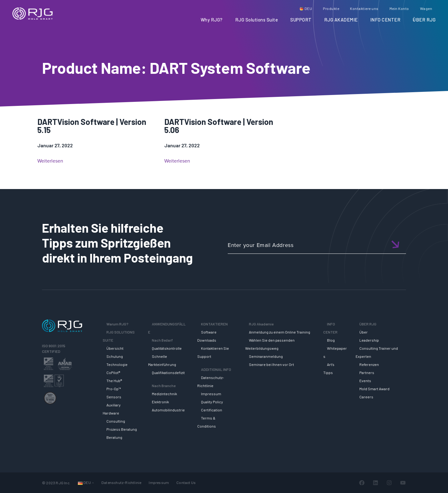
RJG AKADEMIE (341, 20)
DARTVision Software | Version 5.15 (92, 126)
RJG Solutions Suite (257, 20)
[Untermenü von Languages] (93, 483)
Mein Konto (399, 8)
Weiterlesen (50, 161)
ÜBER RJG (424, 20)
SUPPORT (301, 20)
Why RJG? (212, 20)
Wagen (426, 8)
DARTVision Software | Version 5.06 (219, 126)
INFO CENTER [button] (385, 20)
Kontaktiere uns (364, 8)
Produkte (331, 8)
